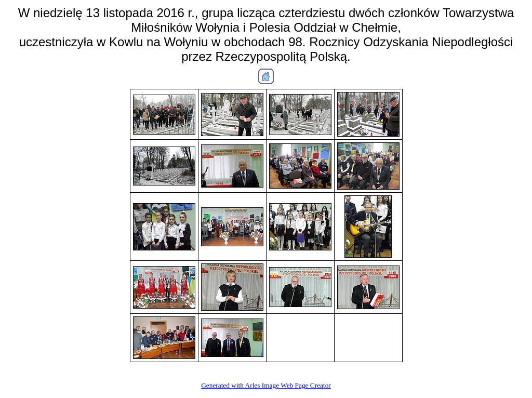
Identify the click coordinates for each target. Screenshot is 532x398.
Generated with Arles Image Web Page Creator (266, 385)
